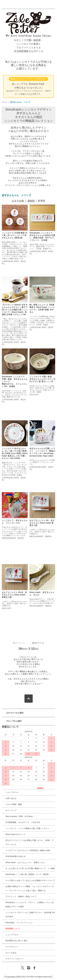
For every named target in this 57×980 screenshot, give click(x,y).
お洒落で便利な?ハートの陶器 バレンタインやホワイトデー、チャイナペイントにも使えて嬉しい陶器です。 (30, 888)
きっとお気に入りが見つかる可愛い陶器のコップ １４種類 (30, 868)
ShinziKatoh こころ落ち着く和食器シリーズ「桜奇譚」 (28, 874)
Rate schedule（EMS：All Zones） (20, 816)
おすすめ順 (18, 201)
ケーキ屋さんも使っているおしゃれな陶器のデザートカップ (30, 880)
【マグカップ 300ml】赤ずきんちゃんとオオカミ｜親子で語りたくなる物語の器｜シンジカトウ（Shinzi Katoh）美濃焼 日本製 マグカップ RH (15, 310)
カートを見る (11, 953)
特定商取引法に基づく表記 (16, 941)
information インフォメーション (19, 923)
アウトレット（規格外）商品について (21, 897)
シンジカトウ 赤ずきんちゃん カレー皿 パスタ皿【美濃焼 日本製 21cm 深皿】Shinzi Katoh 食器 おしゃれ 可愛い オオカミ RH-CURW (15, 453)
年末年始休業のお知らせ (16, 856)
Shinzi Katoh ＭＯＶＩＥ (15, 834)
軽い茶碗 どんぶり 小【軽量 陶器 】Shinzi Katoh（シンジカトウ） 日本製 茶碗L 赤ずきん (42, 308)
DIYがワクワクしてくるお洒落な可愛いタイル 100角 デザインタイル (29, 842)
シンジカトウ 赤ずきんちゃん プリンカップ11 (15, 522)
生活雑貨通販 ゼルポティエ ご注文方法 (23, 822)
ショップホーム (12, 792)
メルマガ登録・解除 (14, 804)
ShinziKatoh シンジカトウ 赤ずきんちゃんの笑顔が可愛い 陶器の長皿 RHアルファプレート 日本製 (42, 236)
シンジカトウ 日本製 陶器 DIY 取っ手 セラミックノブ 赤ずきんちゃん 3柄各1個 (15, 235)
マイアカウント (12, 947)
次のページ (38, 643)
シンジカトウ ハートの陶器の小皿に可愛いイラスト (27, 828)
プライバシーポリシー (15, 959)
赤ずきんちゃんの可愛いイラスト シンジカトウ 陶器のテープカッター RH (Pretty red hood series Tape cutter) (42, 452)
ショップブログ (12, 935)
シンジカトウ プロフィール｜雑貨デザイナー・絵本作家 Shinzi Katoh (30, 915)
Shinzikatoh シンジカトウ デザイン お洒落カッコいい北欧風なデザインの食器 (30, 904)
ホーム (5, 102)
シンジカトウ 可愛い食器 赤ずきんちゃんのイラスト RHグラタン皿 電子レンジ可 (42, 379)
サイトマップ (11, 810)
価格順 (31, 201)
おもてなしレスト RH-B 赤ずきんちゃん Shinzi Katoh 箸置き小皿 (14, 595)
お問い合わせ (11, 798)
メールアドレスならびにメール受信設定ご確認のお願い (28, 850)
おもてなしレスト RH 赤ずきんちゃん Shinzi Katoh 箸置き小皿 (42, 523)
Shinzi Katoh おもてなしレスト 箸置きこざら (25, 862)
